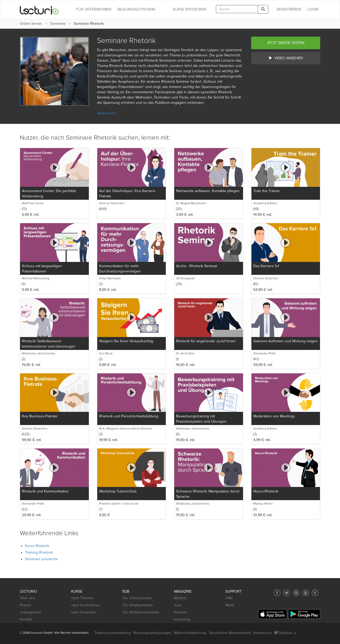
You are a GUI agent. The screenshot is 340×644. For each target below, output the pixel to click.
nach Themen (82, 598)
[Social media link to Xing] (315, 593)
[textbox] (237, 9)
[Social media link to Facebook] (277, 593)
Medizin (180, 598)
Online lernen (31, 24)
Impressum (263, 633)
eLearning (182, 619)
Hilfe (229, 598)
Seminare (58, 24)
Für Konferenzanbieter (141, 612)
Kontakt (26, 619)
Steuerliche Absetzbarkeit (230, 633)
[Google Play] (304, 614)
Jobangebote (31, 612)
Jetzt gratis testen (286, 43)
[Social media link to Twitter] (287, 593)
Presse (25, 605)
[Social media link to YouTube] (306, 593)
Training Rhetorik (39, 552)
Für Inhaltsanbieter (138, 605)
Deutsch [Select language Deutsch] (285, 633)
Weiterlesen (107, 113)
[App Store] (273, 614)
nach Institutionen (86, 605)
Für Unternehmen (137, 598)
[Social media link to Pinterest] (296, 593)
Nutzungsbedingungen (152, 633)
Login (313, 9)
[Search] (263, 9)
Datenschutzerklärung (113, 633)
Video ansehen (286, 58)
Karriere (180, 612)
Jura (178, 605)
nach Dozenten (84, 612)
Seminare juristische (42, 559)
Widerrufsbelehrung (190, 633)
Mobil (230, 605)
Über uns (27, 598)
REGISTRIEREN (289, 9)
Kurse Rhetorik (37, 546)
